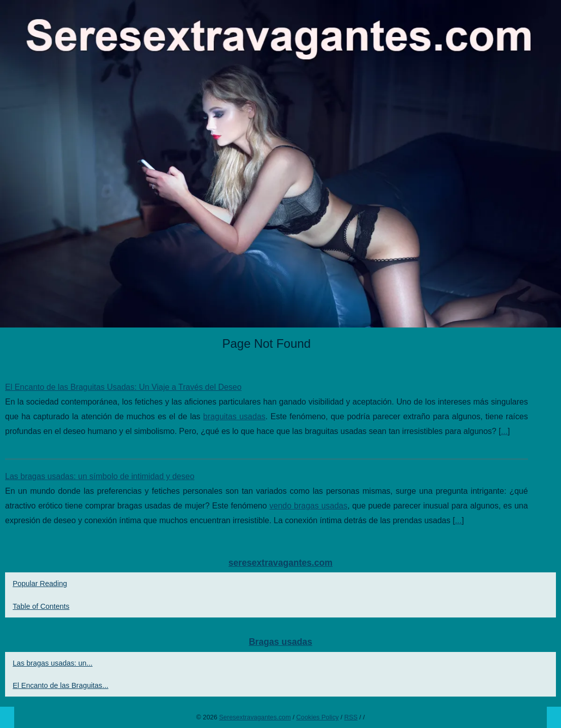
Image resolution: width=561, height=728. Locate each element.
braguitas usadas (234, 416)
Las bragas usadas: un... (53, 663)
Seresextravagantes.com (255, 717)
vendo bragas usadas (309, 506)
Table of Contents (41, 606)
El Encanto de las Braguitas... (61, 685)
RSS (351, 717)
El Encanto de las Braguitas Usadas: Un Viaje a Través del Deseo (123, 387)
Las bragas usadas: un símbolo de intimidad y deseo (100, 476)
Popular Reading (40, 584)
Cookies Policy (318, 717)
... (504, 431)
